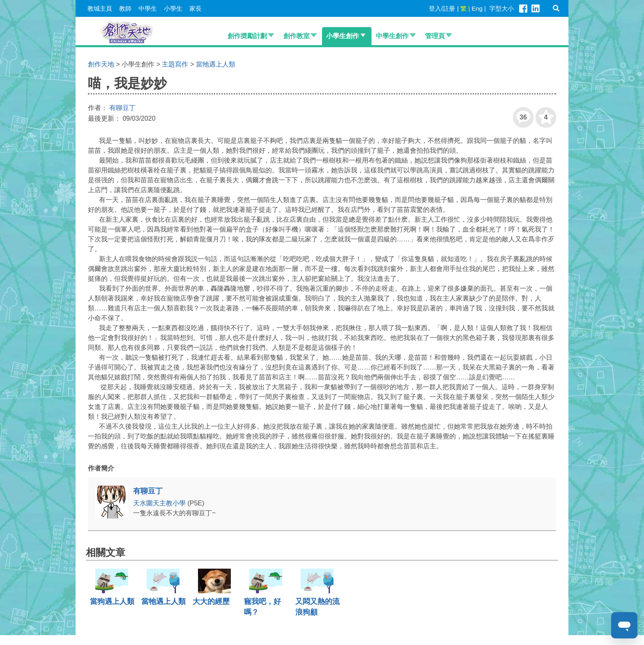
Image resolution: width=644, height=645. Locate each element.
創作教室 (297, 36)
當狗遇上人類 (112, 601)
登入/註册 (442, 8)
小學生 (173, 8)
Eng (477, 8)
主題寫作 (175, 64)
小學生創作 (343, 36)
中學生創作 (392, 36)
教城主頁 (100, 8)
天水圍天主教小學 (160, 503)
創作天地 (101, 64)
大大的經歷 (211, 601)
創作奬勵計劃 (247, 36)
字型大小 (501, 8)
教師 (125, 8)
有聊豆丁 (122, 108)
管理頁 (435, 36)
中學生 (148, 8)
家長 (195, 8)
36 (520, 114)
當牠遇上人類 (216, 64)
